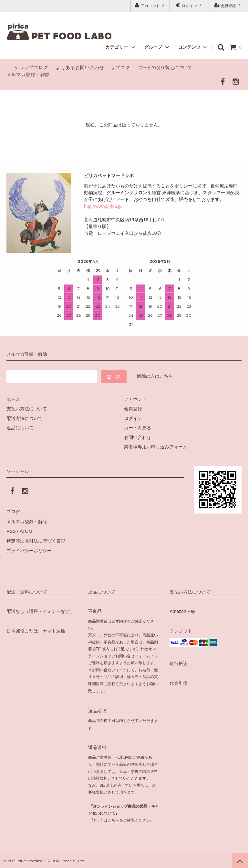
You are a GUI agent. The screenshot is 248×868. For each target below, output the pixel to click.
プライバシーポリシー (29, 550)
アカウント (150, 5)
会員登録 (228, 5)
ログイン (189, 5)
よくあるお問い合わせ (80, 67)
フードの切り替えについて (166, 67)
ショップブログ (31, 67)
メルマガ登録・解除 (28, 75)
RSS (11, 531)
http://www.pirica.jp (103, 206)
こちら (113, 819)
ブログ (13, 512)
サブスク (120, 67)
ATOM (26, 531)
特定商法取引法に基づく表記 (36, 540)
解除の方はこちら (155, 376)
